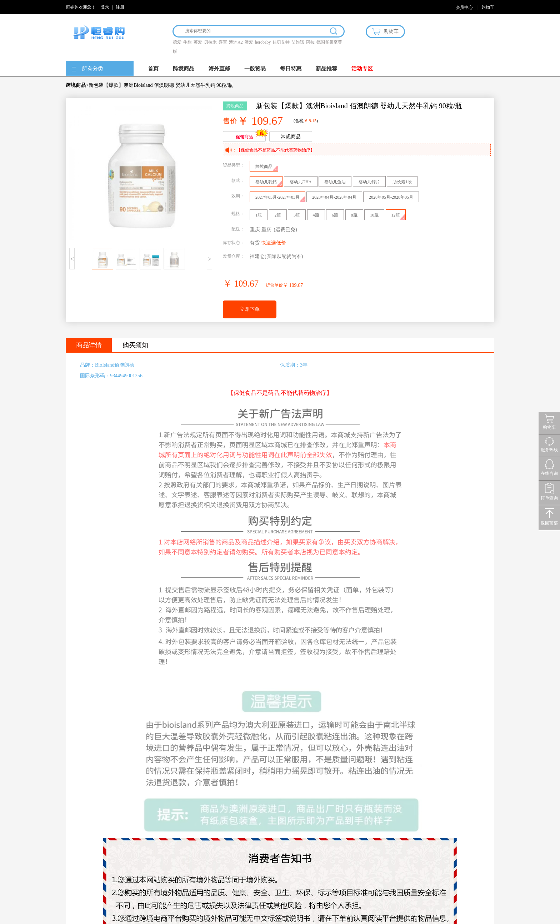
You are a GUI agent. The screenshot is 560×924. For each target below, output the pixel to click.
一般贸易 (255, 69)
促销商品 (244, 137)
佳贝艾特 (281, 42)
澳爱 (249, 42)
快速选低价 (274, 243)
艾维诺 (298, 42)
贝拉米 (210, 42)
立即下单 (250, 309)
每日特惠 (291, 69)
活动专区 (362, 69)
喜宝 (223, 42)
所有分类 (92, 69)
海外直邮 (219, 69)
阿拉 (310, 42)
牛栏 (187, 42)
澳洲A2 (236, 42)
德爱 (177, 42)
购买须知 (135, 345)
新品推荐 (326, 69)
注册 (120, 7)
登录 (105, 7)
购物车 (488, 7)
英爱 (198, 42)
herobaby (263, 42)
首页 (153, 69)
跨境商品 (184, 69)
